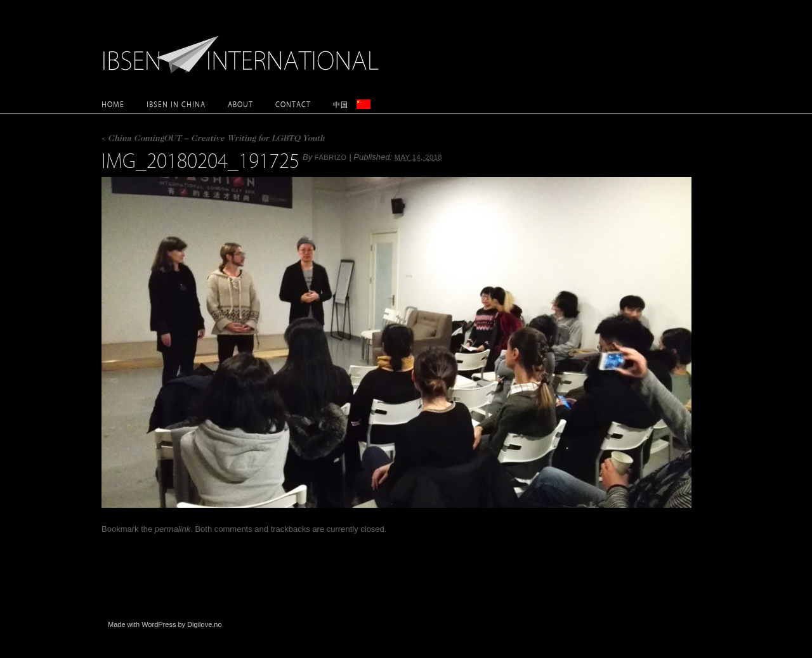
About (240, 104)
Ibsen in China (176, 104)
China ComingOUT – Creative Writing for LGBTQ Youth (213, 139)
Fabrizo (331, 157)
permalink (173, 529)
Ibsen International (244, 48)
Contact (293, 104)
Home (113, 104)
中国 (341, 104)
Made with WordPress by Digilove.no (165, 624)
